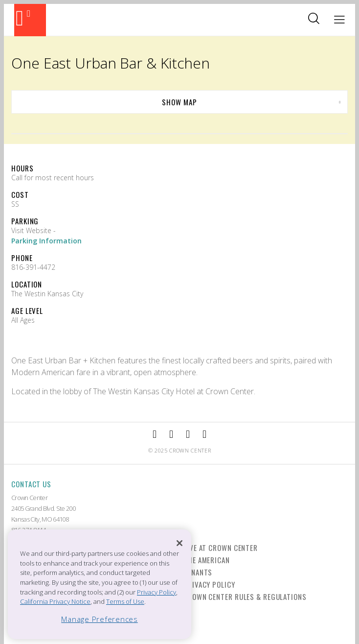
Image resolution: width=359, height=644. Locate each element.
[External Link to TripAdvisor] (188, 435)
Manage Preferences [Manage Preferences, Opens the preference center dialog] (100, 619)
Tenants (198, 572)
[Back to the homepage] (30, 20)
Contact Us (31, 484)
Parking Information (46, 241)
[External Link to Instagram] (171, 435)
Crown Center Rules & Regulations (245, 596)
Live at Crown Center (221, 548)
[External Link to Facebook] (155, 435)
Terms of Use (125, 601)
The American (207, 560)
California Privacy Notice (55, 601)
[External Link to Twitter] (204, 435)
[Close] (179, 543)
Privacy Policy (209, 584)
